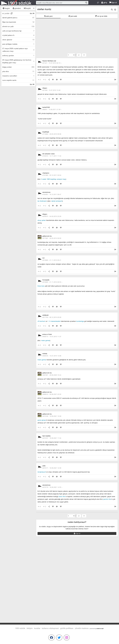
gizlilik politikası (67, 628)
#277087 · (52, 238)
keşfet (27, 8)
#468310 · (52, 394)
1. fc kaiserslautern (54, 321)
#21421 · (52, 63)
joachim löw (107, 499)
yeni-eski (73, 16)
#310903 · (52, 260)
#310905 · (52, 282)
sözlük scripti (100, 628)
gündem (17, 8)
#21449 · (51, 90)
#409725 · (52, 356)
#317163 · (52, 317)
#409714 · (52, 336)
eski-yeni (48, 16)
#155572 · (52, 156)
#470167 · (52, 438)
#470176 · (52, 487)
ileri (32, 13)
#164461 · (52, 194)
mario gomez (46, 340)
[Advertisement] (77, 36)
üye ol (113, 2)
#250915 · (52, 216)
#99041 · (52, 109)
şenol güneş (42, 420)
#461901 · (52, 375)
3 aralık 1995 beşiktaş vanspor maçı (54, 179)
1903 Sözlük (16, 3)
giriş (104, 2)
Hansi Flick (62, 496)
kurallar (37, 628)
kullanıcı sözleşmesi (50, 628)
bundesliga (80, 321)
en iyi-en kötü (101, 16)
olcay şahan (42, 220)
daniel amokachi (57, 201)
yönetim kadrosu (82, 628)
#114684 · (52, 134)
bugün (6, 8)
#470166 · (52, 416)
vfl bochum (41, 321)
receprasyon (42, 472)
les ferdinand (42, 201)
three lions (41, 286)
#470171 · (52, 468)
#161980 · (52, 175)
